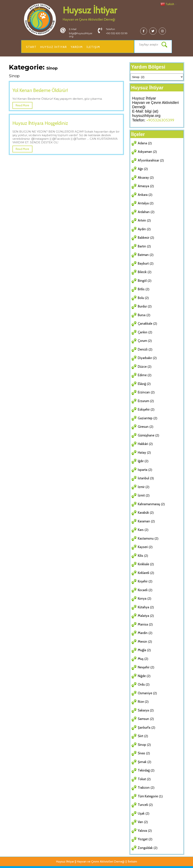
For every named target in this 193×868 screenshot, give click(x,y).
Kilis (141, 556)
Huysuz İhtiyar (90, 10)
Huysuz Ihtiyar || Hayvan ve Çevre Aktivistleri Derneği (90, 861)
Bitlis (141, 289)
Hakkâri (143, 444)
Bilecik (142, 272)
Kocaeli (143, 590)
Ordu (141, 684)
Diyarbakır (145, 358)
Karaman (144, 521)
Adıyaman (145, 152)
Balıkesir (144, 238)
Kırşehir (143, 581)
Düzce (142, 367)
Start (31, 47)
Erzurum (143, 401)
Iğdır (141, 461)
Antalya (143, 203)
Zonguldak (145, 848)
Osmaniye (145, 693)
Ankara (143, 195)
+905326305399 (160, 120)
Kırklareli (144, 573)
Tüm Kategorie (148, 796)
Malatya (143, 616)
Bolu (141, 298)
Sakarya (143, 710)
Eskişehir (144, 409)
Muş (141, 659)
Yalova (142, 831)
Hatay (142, 453)
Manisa (143, 624)
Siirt (141, 736)
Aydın (142, 229)
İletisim (132, 861)
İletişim (93, 47)
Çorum (142, 341)
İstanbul (143, 478)
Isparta (143, 470)
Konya (142, 598)
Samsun (143, 719)
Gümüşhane (146, 435)
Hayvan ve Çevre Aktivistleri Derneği (89, 19)
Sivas (141, 753)
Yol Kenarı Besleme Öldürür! (40, 90)
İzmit (141, 495)
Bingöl (142, 281)
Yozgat (143, 839)
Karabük (143, 513)
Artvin (142, 220)
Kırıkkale (143, 564)
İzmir (141, 487)
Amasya (143, 186)
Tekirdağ (144, 770)
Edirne (142, 375)
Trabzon (144, 788)
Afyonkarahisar (148, 160)
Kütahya (143, 607)
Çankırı (143, 332)
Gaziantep (145, 418)
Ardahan (144, 212)
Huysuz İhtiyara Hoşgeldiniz (40, 123)
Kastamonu (146, 538)
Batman (143, 255)
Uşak (141, 813)
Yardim (77, 47)
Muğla (142, 650)
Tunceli (143, 805)
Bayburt (143, 263)
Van (140, 822)
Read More (22, 105)
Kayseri (143, 547)
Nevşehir (144, 667)
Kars (141, 530)
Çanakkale (145, 324)
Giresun (143, 427)
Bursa (142, 315)
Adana (142, 143)
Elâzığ (142, 384)
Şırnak (142, 762)
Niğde (142, 676)
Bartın (142, 246)
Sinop (142, 745)
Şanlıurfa (144, 727)
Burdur (142, 306)
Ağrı (140, 169)
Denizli (143, 349)
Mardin (143, 633)
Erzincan (144, 392)
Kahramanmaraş (149, 504)
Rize (141, 702)
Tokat (142, 779)
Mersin (142, 642)
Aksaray (143, 178)
